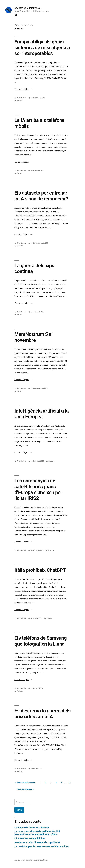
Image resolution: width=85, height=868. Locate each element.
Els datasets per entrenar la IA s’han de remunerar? (41, 196)
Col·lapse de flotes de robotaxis (32, 827)
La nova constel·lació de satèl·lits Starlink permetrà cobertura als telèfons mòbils (37, 833)
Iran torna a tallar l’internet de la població (37, 842)
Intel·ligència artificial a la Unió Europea (42, 414)
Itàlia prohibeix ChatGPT (40, 570)
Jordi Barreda (22, 98)
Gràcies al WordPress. (40, 860)
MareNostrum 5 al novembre (34, 337)
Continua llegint (23, 89)
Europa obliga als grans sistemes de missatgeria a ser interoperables (42, 48)
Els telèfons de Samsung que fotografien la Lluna (41, 641)
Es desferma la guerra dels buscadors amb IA (43, 714)
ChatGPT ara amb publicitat (30, 838)
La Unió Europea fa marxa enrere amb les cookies (42, 846)
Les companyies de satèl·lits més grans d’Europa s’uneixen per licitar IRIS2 (38, 489)
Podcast (20, 101)
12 (69, 783)
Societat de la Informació (28, 8)
